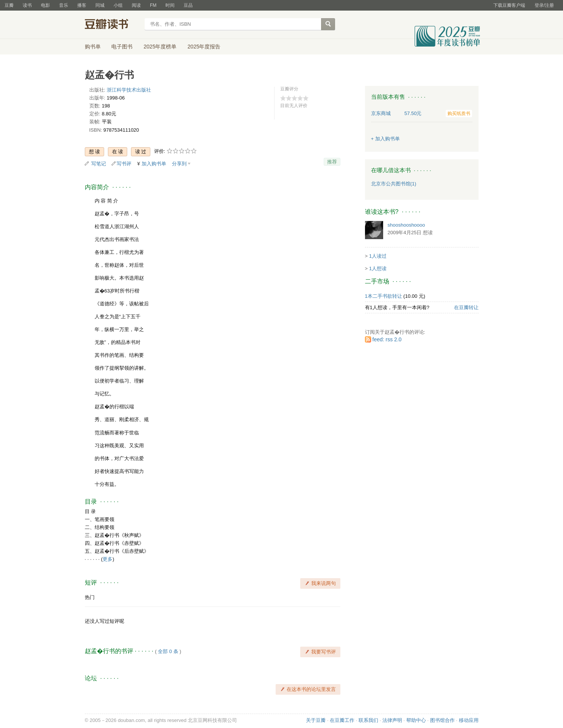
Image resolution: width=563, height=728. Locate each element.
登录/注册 (544, 5)
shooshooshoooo (406, 225)
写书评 (124, 164)
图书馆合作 (442, 720)
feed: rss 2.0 (387, 339)
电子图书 (122, 47)
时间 (170, 5)
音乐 (64, 5)
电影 (45, 5)
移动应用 (469, 720)
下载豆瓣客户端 (509, 5)
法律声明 (392, 720)
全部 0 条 (168, 651)
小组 (118, 5)
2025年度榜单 (160, 47)
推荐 (332, 162)
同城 (100, 5)
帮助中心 (416, 720)
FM (153, 5)
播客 (82, 5)
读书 (27, 5)
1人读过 (378, 256)
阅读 (136, 5)
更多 (108, 559)
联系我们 (368, 720)
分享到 (179, 164)
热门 (90, 597)
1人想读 (378, 268)
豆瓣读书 (112, 25)
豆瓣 (9, 5)
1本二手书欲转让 (384, 296)
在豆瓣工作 (342, 720)
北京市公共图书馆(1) (394, 184)
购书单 (93, 47)
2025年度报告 (204, 47)
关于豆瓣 (316, 720)
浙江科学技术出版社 (129, 90)
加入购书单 (154, 164)
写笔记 (99, 164)
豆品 (188, 5)
